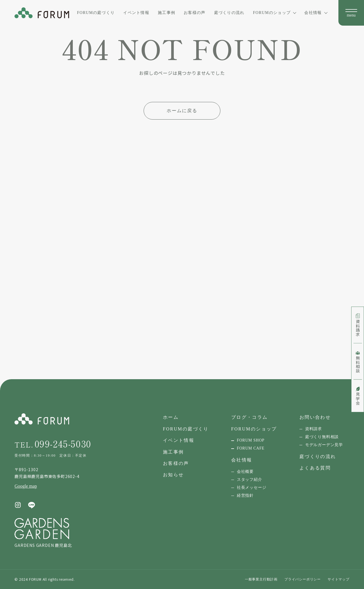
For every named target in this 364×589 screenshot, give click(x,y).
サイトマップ (339, 579)
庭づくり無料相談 (322, 437)
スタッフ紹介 (250, 480)
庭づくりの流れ (229, 13)
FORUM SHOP (251, 440)
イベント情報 (136, 13)
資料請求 (314, 429)
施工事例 (167, 13)
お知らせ (173, 475)
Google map (26, 486)
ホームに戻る (182, 111)
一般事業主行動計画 (261, 579)
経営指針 (245, 495)
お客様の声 (195, 13)
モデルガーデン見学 (324, 445)
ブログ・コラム (250, 417)
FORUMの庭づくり (96, 13)
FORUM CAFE (251, 448)
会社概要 (245, 472)
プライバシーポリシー (303, 579)
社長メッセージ (252, 488)
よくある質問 (315, 468)
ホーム (171, 417)
